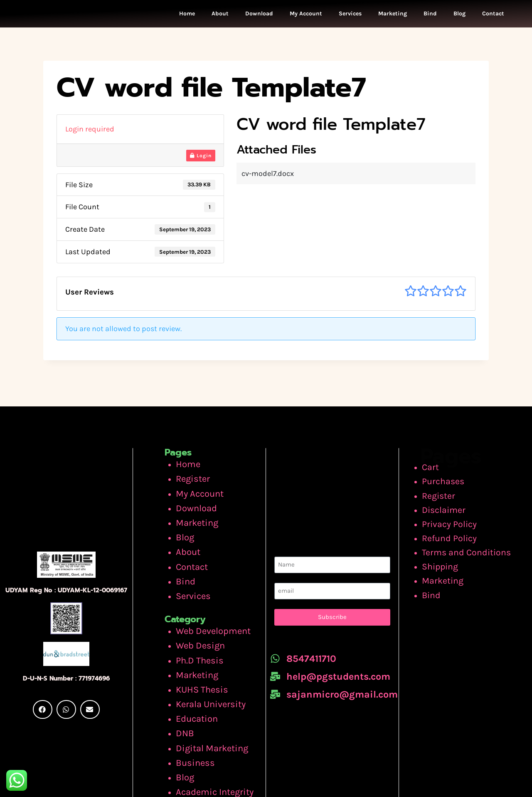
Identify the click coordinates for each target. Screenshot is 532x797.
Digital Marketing (205, 702)
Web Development (207, 606)
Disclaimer (447, 505)
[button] (43, 702)
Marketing (393, 15)
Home (187, 15)
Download (259, 15)
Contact (493, 15)
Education (193, 678)
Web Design (196, 618)
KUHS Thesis (197, 654)
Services (350, 15)
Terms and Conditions (466, 541)
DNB (183, 690)
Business (191, 714)
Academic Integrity (208, 738)
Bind (430, 15)
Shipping (445, 553)
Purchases (447, 481)
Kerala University (204, 666)
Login (201, 158)
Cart (436, 469)
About (220, 15)
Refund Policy (452, 529)
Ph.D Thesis (195, 630)
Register (190, 478)
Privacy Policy (452, 517)
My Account (306, 15)
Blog (459, 15)
